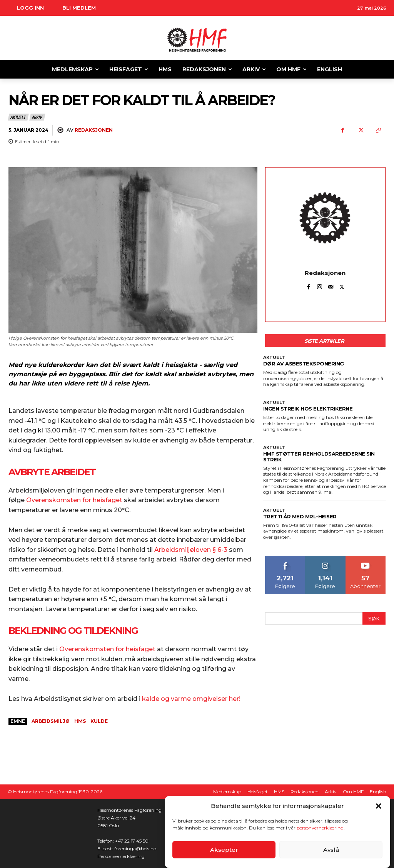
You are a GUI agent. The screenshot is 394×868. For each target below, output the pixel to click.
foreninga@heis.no (135, 849)
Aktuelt (18, 117)
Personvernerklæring (121, 856)
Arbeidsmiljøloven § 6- (189, 550)
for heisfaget (135, 649)
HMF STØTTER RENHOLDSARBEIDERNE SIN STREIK (319, 457)
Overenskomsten (87, 649)
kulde (99, 721)
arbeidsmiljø (51, 721)
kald (149, 699)
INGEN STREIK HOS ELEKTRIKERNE (308, 409)
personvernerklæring (320, 828)
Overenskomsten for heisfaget (74, 500)
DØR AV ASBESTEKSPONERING (304, 364)
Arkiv (37, 117)
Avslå (331, 850)
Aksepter (224, 850)
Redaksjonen (94, 130)
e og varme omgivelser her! (198, 699)
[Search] (374, 619)
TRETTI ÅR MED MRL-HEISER (300, 516)
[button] (379, 806)
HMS (80, 721)
